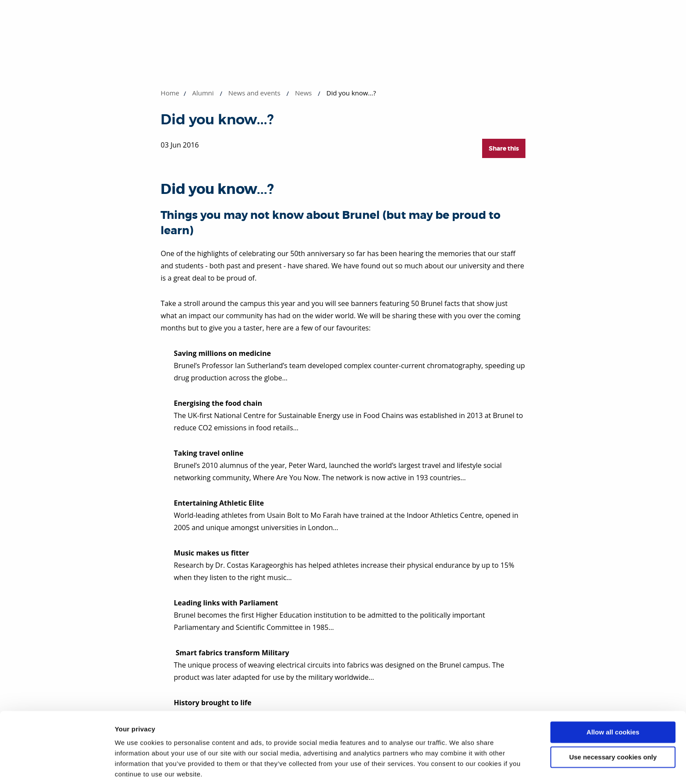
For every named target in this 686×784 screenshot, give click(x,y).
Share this (504, 148)
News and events (254, 93)
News (303, 93)
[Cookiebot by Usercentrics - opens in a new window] (57, 767)
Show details (135, 767)
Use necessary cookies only (613, 725)
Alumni (203, 93)
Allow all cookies (613, 701)
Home (170, 93)
